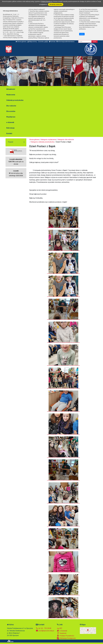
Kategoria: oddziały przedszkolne (43, 142)
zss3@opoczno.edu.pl (45, 631)
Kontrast (52, 42)
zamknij (82, 34)
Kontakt (9, 133)
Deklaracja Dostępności (66, 638)
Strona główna (21, 42)
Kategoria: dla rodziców (66, 140)
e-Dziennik (62, 631)
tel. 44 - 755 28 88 (43, 628)
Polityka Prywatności (66, 636)
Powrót (11, 142)
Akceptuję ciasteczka (56, 4)
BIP (60, 628)
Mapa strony (32, 42)
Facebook (62, 633)
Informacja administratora (65, 42)
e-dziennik (10, 122)
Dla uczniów (11, 111)
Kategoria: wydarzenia (48, 140)
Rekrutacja (10, 128)
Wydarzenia (11, 95)
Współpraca (11, 117)
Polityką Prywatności (47, 1)
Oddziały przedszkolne (15, 100)
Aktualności (11, 89)
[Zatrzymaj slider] (52, 84)
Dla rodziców (11, 106)
